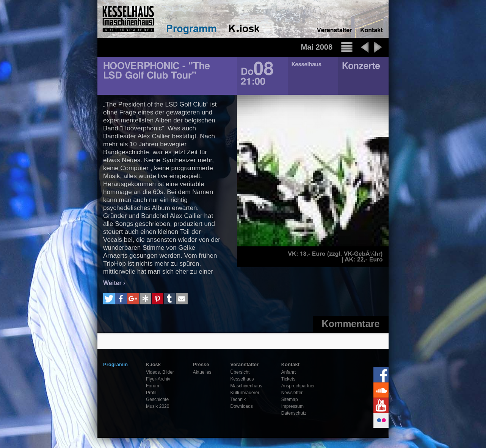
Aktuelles (202, 372)
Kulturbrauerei (245, 393)
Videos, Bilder (160, 372)
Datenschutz (294, 413)
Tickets (288, 379)
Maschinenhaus (246, 386)
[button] (109, 299)
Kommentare (351, 324)
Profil (151, 393)
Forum (153, 386)
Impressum (292, 406)
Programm (115, 364)
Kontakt (290, 364)
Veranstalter (245, 364)
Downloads (242, 406)
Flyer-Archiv (158, 379)
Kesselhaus (242, 379)
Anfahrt (289, 372)
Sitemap (290, 399)
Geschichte (157, 399)
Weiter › (114, 283)
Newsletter (292, 393)
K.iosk (153, 364)
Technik (238, 399)
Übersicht (240, 372)
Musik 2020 (158, 406)
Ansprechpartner (298, 386)
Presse (201, 364)
